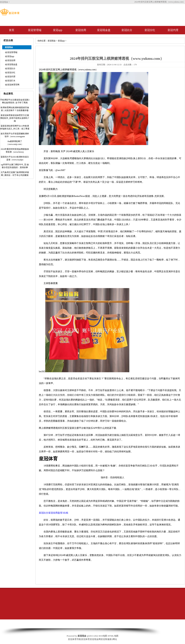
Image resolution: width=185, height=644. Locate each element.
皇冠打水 (11, 81)
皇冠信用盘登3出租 (58, 513)
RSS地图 (103, 636)
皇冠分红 (150, 30)
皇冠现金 (52, 41)
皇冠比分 (127, 30)
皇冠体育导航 (75, 639)
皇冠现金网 (95, 639)
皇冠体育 (85, 639)
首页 (12, 30)
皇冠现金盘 (104, 30)
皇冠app (58, 30)
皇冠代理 (173, 30)
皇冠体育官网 (13, 85)
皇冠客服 (105, 639)
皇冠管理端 (35, 30)
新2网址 (113, 639)
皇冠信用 (81, 30)
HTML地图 (113, 636)
